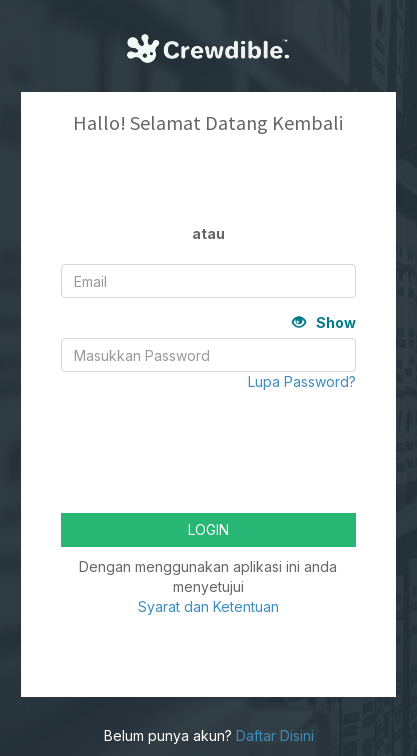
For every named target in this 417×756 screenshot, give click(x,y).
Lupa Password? (302, 381)
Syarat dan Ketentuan (208, 606)
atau (208, 233)
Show (324, 322)
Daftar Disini (275, 735)
